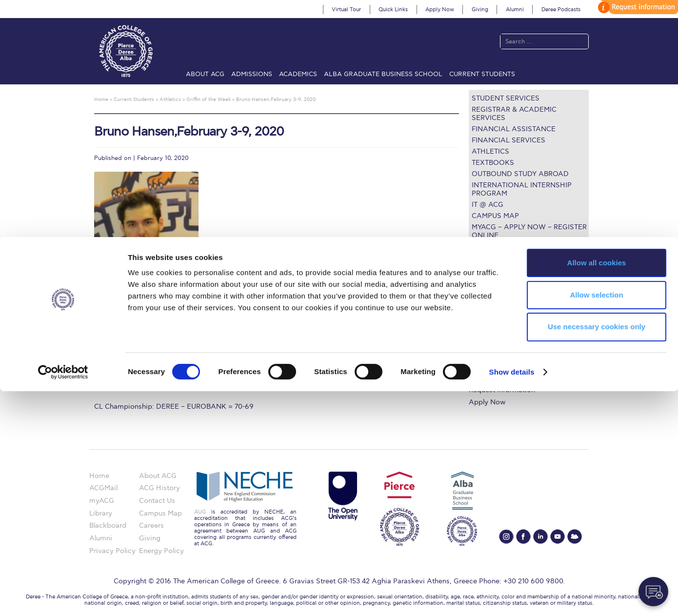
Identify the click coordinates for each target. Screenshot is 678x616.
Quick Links (393, 10)
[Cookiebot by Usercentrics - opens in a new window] (63, 597)
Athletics (490, 151)
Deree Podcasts (561, 10)
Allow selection (596, 520)
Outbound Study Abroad (520, 174)
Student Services (506, 98)
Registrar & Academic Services (514, 114)
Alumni (515, 10)
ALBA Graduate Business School (383, 74)
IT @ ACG (488, 205)
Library (480, 343)
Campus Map (495, 216)
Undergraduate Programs (510, 307)
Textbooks (493, 163)
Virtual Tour (346, 10)
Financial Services (508, 140)
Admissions (252, 74)
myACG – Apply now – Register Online (529, 231)
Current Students (482, 74)
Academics (298, 74)
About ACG (205, 74)
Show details (512, 597)
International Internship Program (522, 189)
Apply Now (440, 10)
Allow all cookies (597, 487)
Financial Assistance (514, 129)
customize (637, 7)
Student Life (489, 378)
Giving (480, 10)
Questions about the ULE (521, 247)
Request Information (502, 390)
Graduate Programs (501, 319)
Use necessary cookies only (597, 552)
